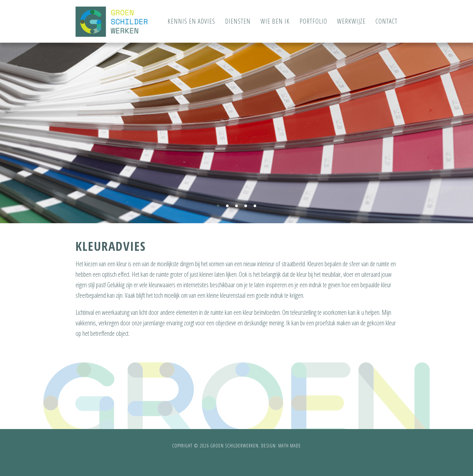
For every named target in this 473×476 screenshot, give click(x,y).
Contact (386, 21)
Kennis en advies (191, 21)
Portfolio (313, 21)
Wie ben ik (275, 21)
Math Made (290, 446)
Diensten (238, 21)
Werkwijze (351, 21)
